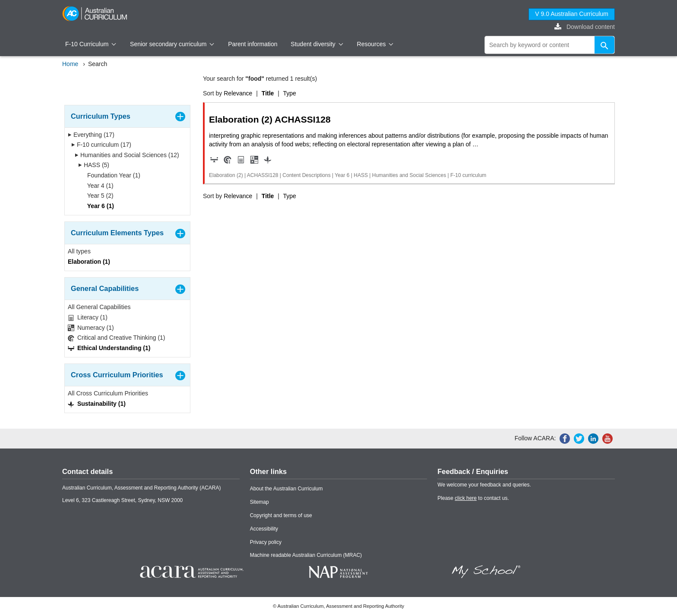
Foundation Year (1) (111, 175)
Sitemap (259, 502)
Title (268, 93)
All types (79, 251)
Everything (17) (91, 135)
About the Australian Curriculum (286, 489)
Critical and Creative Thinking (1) (117, 338)
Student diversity (317, 44)
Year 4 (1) (98, 186)
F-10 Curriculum (91, 44)
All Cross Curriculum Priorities (108, 393)
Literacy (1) (88, 317)
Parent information (253, 44)
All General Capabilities (99, 307)
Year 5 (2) (98, 196)
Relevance (238, 93)
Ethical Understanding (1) (109, 348)
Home (70, 64)
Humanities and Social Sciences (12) (127, 155)
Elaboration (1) (89, 262)
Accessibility (264, 529)
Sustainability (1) (97, 404)
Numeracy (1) (91, 328)
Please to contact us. (473, 498)
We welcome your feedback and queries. (484, 485)
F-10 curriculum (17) (101, 145)
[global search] (550, 45)
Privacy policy (266, 542)
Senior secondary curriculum (172, 44)
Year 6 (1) (98, 206)
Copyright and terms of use (281, 515)
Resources (375, 44)
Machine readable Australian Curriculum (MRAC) (306, 555)
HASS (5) (94, 165)
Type (290, 93)
